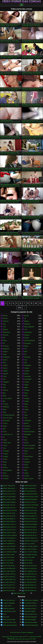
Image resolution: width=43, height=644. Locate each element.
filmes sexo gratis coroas (10, 538)
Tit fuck (5, 423)
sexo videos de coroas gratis (31, 574)
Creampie (6, 451)
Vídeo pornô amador (9, 620)
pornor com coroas (9, 557)
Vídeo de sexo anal (9, 600)
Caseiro (27, 401)
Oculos (5, 459)
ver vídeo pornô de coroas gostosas (10, 582)
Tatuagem (6, 382)
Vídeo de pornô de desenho (31, 606)
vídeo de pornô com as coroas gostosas (10, 588)
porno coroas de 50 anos (10, 549)
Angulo (26, 385)
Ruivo (26, 396)
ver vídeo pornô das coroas (31, 579)
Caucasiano (28, 379)
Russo (5, 432)
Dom (26, 418)
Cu (25, 318)
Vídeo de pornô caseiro (10, 622)
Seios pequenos (29, 327)
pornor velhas (28, 563)
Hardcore (6, 321)
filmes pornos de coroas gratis (31, 533)
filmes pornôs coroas (9, 533)
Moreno (5, 316)
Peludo (26, 374)
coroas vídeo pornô (30, 488)
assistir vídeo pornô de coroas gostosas (10, 488)
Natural (5, 368)
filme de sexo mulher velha (10, 497)
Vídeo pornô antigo (30, 620)
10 (36, 303)
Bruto (26, 440)
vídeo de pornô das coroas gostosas (21, 593)
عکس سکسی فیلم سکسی (22, 639)
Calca (5, 354)
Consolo (5, 404)
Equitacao (27, 324)
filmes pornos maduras (10, 535)
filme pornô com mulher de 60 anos (10, 508)
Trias (4, 327)
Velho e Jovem (29, 479)
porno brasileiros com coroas (10, 544)
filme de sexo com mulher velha (10, 494)
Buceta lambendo (30, 341)
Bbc (4, 401)
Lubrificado (28, 421)
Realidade (6, 407)
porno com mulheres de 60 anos (10, 546)
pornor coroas (28, 560)
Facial (5, 376)
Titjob (5, 465)
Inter (4, 387)
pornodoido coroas (9, 555)
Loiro (26, 329)
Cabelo (26, 410)
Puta (4, 385)
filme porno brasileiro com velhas (10, 502)
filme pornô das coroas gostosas (31, 508)
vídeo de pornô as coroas (10, 585)
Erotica (26, 443)
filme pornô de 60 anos (10, 510)
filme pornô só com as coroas (31, 521)
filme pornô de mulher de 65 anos (10, 516)
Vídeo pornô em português (10, 611)
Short (5, 412)
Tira (25, 349)
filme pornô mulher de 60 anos (10, 521)
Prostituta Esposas (9, 415)
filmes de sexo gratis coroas (31, 524)
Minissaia (6, 476)
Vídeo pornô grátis (30, 611)
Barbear (5, 329)
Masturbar (6, 349)
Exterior (5, 371)
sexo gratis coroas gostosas (10, 574)
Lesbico (5, 365)
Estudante (27, 426)
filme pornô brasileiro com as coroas (31, 499)
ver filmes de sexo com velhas (31, 577)
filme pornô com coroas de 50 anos (31, 502)
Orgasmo (27, 462)
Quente (5, 360)
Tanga (26, 404)
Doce (4, 363)
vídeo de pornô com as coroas (31, 585)
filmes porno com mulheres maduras (10, 527)
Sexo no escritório (30, 445)
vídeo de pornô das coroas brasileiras (31, 591)
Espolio (26, 338)
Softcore (5, 390)
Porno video (33, 639)
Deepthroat (28, 365)
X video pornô (7, 606)
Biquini (5, 426)
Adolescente (28, 332)
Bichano (27, 321)
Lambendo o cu (8, 434)
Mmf (4, 429)
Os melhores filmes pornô (31, 609)
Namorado (27, 376)
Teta (4, 324)
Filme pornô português (31, 625)
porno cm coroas (29, 544)
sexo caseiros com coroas (31, 571)
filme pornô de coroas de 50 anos (31, 510)
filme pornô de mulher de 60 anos (31, 513)
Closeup (27, 390)
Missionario (6, 332)
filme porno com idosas (31, 505)
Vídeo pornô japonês (31, 617)
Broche (26, 316)
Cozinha (27, 476)
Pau (4, 379)
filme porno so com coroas (10, 524)
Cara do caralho (29, 448)
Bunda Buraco (29, 456)
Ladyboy (5, 456)
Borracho (6, 335)
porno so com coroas (31, 552)
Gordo (26, 465)
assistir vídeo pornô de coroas (31, 486)
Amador (27, 382)
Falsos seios (7, 443)
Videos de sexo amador (31, 614)
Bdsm (5, 410)
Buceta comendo (29, 432)
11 (40, 303)
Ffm (25, 412)
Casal (26, 393)
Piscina (5, 468)
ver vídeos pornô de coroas (31, 582)
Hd (4, 343)
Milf (4, 338)
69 (4, 437)
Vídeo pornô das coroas (21, 1)
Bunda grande (7, 470)
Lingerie (27, 368)
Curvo (26, 407)
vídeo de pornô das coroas (10, 591)
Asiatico (5, 352)
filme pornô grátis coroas (10, 519)
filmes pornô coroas (30, 527)
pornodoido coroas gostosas (31, 555)
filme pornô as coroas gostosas (10, 499)
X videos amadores (9, 603)
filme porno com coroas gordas (10, 505)
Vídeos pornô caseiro (31, 622)
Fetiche (26, 459)
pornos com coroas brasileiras (10, 566)
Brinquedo (27, 357)
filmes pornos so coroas (31, 535)
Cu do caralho (7, 399)
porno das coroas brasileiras (31, 549)
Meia (26, 352)
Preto (5, 396)
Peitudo (5, 318)
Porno (5, 614)
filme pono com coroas (31, 497)
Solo (26, 363)
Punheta (27, 399)
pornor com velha (30, 557)
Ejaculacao (28, 343)
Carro (26, 454)
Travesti (5, 454)
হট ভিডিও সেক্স (27, 637)
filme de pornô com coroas (10, 491)
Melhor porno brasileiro (31, 600)
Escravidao (6, 421)
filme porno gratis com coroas (31, 516)
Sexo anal (6, 617)
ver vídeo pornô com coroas (10, 579)
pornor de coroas (8, 563)
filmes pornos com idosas (10, 530)
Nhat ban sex (34, 637)
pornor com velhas (9, 560)
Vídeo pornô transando (10, 625)
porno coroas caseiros (31, 546)
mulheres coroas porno (31, 541)
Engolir (5, 440)
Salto (26, 437)
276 (19, 308)
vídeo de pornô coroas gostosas (31, 588)
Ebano (5, 462)
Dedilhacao (6, 357)
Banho (26, 451)
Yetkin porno (6, 637)
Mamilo (26, 423)
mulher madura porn (9, 541)
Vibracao (27, 429)
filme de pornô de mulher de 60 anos (31, 491)
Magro (26, 387)
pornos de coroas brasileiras (31, 566)
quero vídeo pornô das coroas (10, 571)
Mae (4, 393)
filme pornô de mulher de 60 (10, 513)
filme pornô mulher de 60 (31, 519)
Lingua (26, 473)
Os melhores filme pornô (31, 603)
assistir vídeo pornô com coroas (10, 486)
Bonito (5, 341)
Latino (26, 415)
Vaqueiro (27, 335)
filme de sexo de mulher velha (31, 494)
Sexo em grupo (8, 418)
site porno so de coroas (10, 577)
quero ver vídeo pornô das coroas (31, 568)
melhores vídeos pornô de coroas (31, 538)
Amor (5, 448)
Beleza (26, 346)
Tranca (5, 445)
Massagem (28, 434)
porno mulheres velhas (10, 552)
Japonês (5, 374)
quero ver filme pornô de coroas (10, 568)
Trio (25, 354)
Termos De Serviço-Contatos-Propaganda (21, 632)
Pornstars (6, 346)
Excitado (27, 371)
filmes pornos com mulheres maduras (31, 530)
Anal (26, 360)
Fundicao (6, 479)
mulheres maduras (9, 609)
